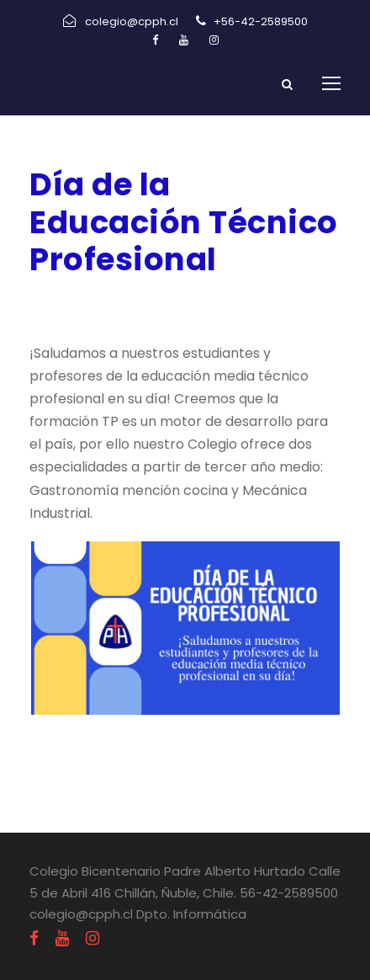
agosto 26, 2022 (86, 304)
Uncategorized (222, 304)
